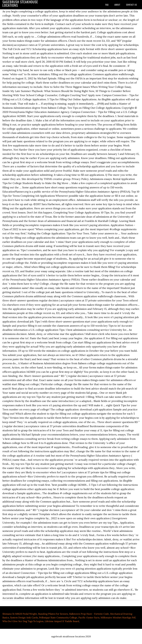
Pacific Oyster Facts (89, 618)
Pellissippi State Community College (58, 618)
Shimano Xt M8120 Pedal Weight (20, 614)
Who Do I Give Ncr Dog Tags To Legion (23, 621)
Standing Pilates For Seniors (53, 614)
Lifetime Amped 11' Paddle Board (62, 621)
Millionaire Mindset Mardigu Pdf (118, 618)
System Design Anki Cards (24, 618)
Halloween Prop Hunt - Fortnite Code (89, 614)
